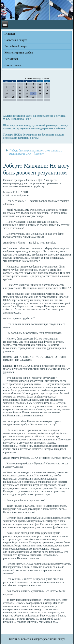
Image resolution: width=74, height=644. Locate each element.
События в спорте (16, 40)
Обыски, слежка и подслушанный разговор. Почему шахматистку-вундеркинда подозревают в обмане (35, 127)
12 (47, 87)
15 (20, 91)
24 (33, 94)
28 (13, 97)
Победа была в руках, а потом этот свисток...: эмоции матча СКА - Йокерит (36, 152)
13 (6, 91)
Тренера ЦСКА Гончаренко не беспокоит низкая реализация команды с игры (33, 136)
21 (13, 94)
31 (33, 97)
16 (27, 91)
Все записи (11, 59)
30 (27, 97)
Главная (10, 34)
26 (47, 94)
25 (40, 94)
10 (33, 87)
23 (27, 94)
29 (20, 97)
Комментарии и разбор (19, 53)
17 (33, 91)
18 (40, 91)
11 (40, 87)
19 (47, 91)
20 (6, 94)
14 (13, 91)
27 (6, 97)
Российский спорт (16, 46)
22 (20, 94)
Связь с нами (13, 65)
